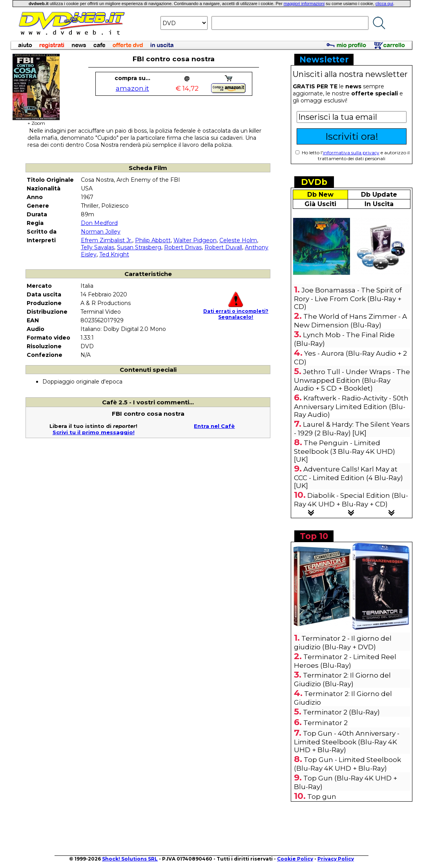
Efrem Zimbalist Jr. (107, 240)
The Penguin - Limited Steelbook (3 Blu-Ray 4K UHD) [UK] (345, 451)
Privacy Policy (336, 859)
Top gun (322, 797)
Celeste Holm (238, 240)
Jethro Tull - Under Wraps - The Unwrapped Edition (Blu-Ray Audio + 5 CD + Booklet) (352, 380)
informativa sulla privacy (351, 153)
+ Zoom (36, 121)
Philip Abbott (153, 240)
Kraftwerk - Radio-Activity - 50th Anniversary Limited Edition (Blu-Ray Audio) (351, 406)
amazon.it (132, 88)
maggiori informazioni (304, 4)
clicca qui (384, 4)
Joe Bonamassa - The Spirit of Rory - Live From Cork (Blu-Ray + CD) (348, 298)
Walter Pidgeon (195, 240)
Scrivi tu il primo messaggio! (94, 432)
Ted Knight (114, 254)
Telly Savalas (98, 247)
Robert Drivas (183, 247)
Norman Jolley (101, 232)
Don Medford (99, 223)
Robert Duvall (223, 247)
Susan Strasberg (139, 247)
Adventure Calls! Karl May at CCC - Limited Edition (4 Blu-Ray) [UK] (348, 477)
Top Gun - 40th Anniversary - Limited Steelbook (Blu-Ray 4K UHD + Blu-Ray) (347, 742)
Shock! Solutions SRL (130, 859)
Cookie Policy (295, 859)
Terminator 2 (325, 723)
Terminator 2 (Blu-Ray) (341, 712)
